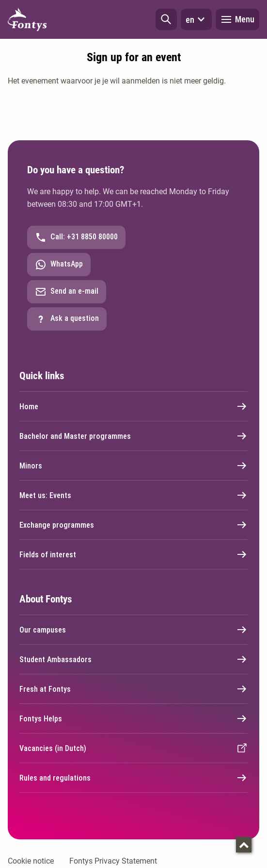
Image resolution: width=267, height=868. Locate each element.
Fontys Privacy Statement (113, 861)
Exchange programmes (133, 525)
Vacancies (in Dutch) (133, 748)
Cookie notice (31, 861)
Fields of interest (133, 554)
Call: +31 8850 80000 (76, 237)
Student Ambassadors (133, 659)
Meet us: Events (133, 495)
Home (133, 406)
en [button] (196, 19)
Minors (133, 466)
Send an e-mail (67, 292)
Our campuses (133, 630)
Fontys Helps (133, 718)
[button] (166, 19)
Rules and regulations (133, 778)
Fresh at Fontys (133, 689)
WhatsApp (59, 265)
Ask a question (67, 319)
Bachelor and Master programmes (133, 436)
